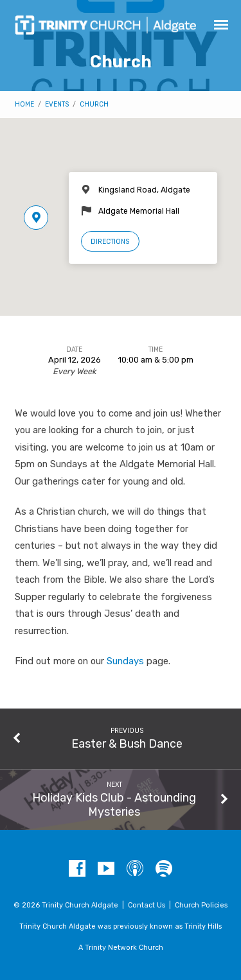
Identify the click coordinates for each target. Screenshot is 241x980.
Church (94, 104)
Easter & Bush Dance (127, 744)
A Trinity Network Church (121, 948)
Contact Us (147, 905)
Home (24, 104)
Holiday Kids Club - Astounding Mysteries (114, 804)
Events (57, 104)
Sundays (125, 661)
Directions (110, 242)
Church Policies (201, 905)
